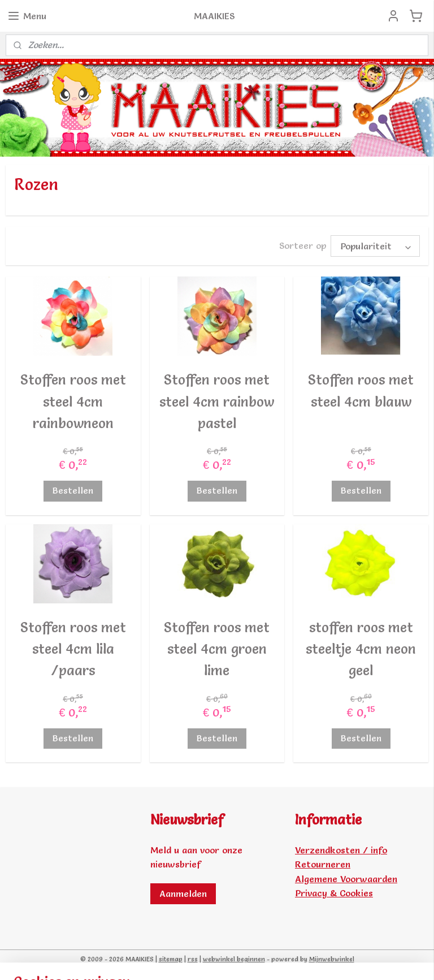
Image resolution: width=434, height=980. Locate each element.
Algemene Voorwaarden (346, 879)
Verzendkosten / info (341, 850)
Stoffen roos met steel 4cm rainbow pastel (217, 402)
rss (193, 959)
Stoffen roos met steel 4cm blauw (361, 390)
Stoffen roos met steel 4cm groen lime (217, 649)
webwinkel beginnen (234, 959)
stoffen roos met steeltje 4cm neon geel (361, 649)
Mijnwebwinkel (332, 959)
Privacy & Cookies (334, 893)
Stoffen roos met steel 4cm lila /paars (73, 649)
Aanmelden (183, 893)
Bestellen (73, 491)
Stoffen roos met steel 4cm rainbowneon (73, 402)
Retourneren (323, 864)
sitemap (171, 959)
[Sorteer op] (375, 246)
